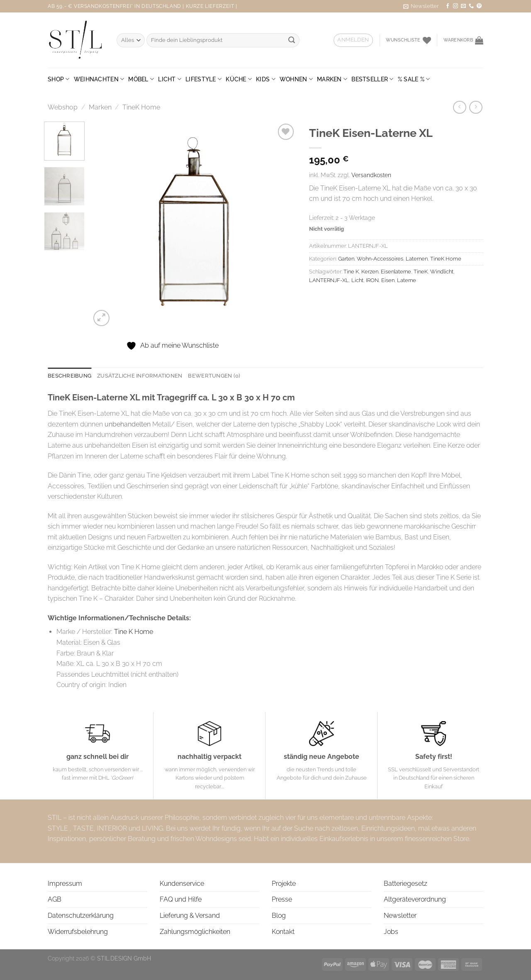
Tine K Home (134, 632)
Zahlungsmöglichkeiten (195, 932)
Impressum (65, 884)
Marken (332, 79)
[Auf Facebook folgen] (448, 6)
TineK (421, 272)
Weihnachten (99, 79)
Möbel (141, 79)
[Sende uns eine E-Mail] (463, 6)
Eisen (388, 280)
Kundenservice (182, 884)
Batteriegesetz (406, 884)
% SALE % (414, 79)
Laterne (407, 280)
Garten (346, 259)
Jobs (391, 932)
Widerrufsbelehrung (78, 932)
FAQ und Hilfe (181, 899)
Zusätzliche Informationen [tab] (140, 376)
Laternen (417, 259)
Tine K (351, 272)
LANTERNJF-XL (329, 280)
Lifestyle (203, 79)
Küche (239, 79)
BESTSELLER (372, 79)
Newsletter (400, 915)
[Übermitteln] (292, 40)
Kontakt (283, 932)
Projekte (284, 884)
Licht (170, 79)
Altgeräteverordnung (415, 899)
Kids (266, 79)
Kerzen (370, 272)
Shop (59, 79)
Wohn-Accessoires (380, 259)
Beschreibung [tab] (69, 376)
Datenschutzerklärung (81, 915)
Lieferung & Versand (190, 915)
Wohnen (296, 79)
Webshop (63, 107)
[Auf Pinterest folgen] (479, 6)
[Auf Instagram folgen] (455, 6)
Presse (282, 899)
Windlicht (442, 272)
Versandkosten (371, 175)
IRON (372, 280)
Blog (279, 915)
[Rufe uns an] (471, 6)
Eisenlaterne (396, 272)
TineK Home (141, 107)
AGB (55, 899)
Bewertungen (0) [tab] (214, 376)
